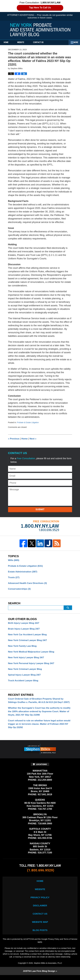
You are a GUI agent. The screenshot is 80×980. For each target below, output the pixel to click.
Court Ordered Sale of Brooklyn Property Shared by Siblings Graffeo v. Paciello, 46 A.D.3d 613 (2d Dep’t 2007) (40, 702)
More (75, 43)
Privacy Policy (40, 901)
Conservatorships (20, 589)
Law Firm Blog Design (39, 976)
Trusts (14, 578)
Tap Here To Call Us (40, 8)
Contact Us (43, 43)
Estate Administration (23, 572)
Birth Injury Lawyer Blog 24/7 (24, 624)
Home (8, 43)
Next (34, 439)
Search (68, 608)
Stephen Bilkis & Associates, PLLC (48, 968)
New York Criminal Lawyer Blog (26, 671)
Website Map (40, 926)
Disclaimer (40, 909)
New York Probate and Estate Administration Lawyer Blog (40, 30)
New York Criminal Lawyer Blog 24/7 (28, 641)
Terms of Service (37, 947)
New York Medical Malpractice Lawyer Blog (32, 653)
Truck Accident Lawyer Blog (24, 682)
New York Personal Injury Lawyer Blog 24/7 (32, 665)
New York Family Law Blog (23, 647)
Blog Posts (40, 935)
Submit (40, 509)
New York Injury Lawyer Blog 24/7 (27, 659)
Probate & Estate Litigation (28, 422)
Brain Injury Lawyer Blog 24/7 (24, 630)
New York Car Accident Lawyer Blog (28, 635)
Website (24, 43)
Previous (14, 439)
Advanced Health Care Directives (28, 584)
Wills (14, 560)
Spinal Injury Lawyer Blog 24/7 (25, 676)
